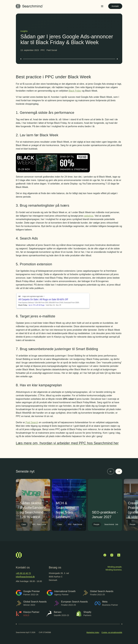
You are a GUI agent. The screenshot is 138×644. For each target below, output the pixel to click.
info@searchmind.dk (25, 577)
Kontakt (115, 6)
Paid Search (32, 422)
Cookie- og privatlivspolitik (112, 632)
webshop (89, 216)
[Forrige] (111, 471)
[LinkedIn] (119, 555)
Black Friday (75, 91)
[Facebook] (105, 555)
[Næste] (119, 471)
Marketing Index (93, 632)
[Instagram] (112, 555)
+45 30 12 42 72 (23, 573)
